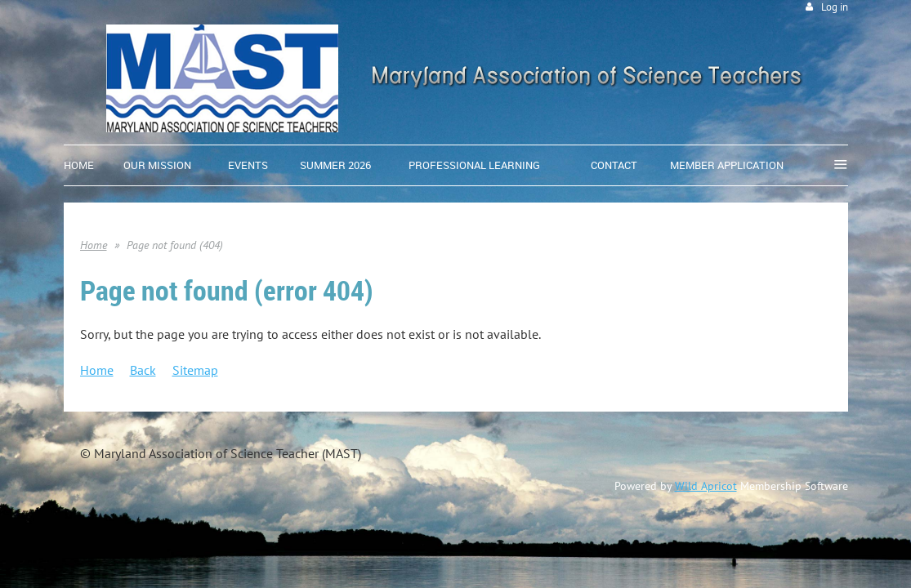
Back (143, 370)
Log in (835, 7)
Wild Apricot (706, 486)
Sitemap (195, 370)
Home (94, 245)
